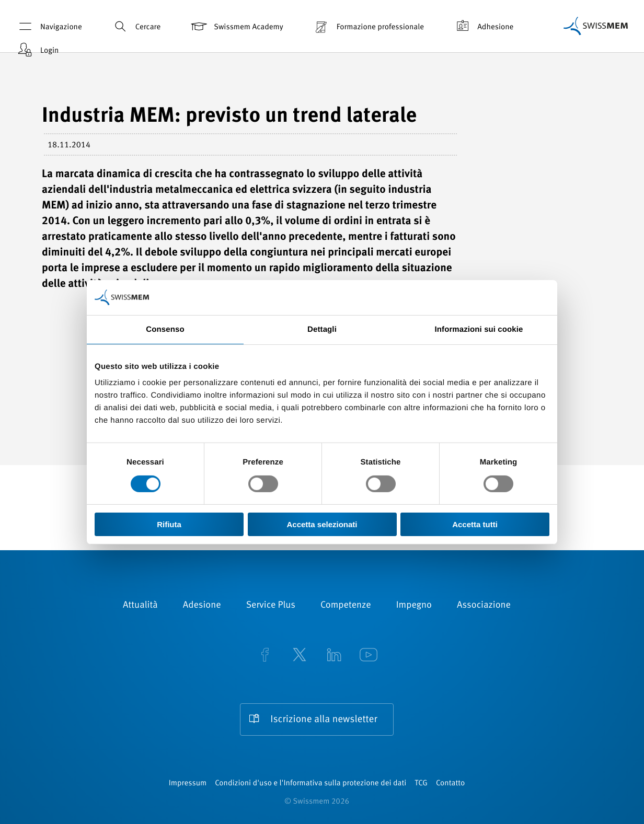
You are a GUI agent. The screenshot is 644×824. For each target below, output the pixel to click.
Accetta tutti (475, 524)
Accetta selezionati (322, 524)
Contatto (450, 784)
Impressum (188, 784)
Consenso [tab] (165, 329)
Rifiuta (169, 524)
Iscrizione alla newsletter (324, 720)
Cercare (136, 26)
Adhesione (483, 26)
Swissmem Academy (236, 26)
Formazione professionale (368, 26)
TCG (421, 784)
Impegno (414, 606)
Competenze (346, 606)
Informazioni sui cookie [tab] (479, 329)
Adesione (202, 606)
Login (37, 50)
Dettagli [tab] (322, 329)
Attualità (140, 606)
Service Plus (271, 606)
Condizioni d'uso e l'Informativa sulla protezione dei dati (310, 784)
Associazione (484, 606)
